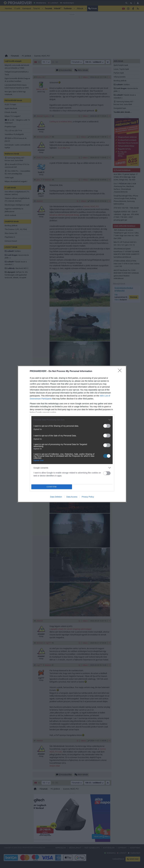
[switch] (107, 426)
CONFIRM (52, 487)
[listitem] (72, 420)
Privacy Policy (88, 497)
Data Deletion (56, 497)
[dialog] (72, 434)
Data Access (72, 497)
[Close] (121, 371)
